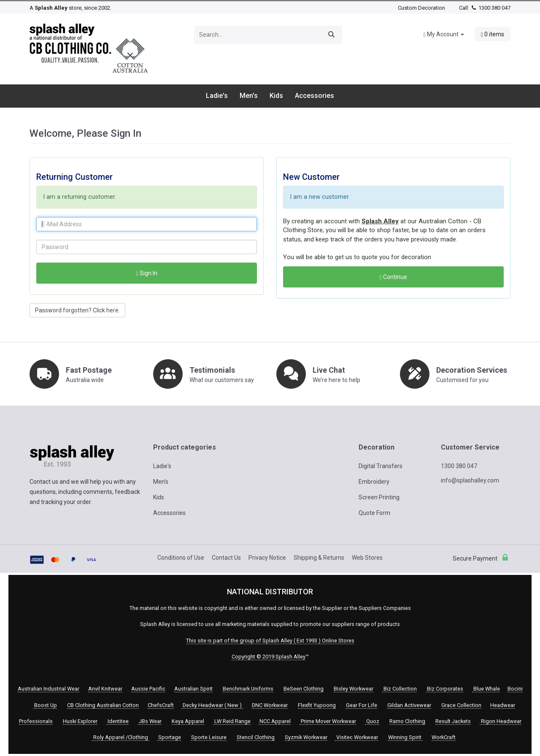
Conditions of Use (181, 558)
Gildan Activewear (409, 705)
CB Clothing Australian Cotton (103, 705)
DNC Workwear (270, 705)
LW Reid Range (232, 721)
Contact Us (226, 558)
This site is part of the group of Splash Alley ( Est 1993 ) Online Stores (270, 641)
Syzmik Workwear (306, 737)
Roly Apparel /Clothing (121, 737)
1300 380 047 (490, 8)
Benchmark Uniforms (248, 689)
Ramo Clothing (407, 721)
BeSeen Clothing (304, 689)
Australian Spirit (193, 689)
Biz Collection (400, 689)
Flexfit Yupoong (317, 705)
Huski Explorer (80, 721)
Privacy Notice (267, 558)
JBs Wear (150, 721)
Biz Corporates (444, 689)
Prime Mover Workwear (328, 721)
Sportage (169, 737)
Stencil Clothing (256, 737)
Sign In (146, 273)
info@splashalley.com (470, 480)
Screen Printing (379, 497)
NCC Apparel (274, 721)
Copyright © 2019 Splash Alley (269, 657)
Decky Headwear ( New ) (212, 705)
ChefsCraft (161, 705)
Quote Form (374, 513)
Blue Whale (486, 689)
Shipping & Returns (319, 558)
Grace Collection (461, 705)
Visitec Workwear (356, 737)
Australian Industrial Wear (49, 689)
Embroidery (374, 482)
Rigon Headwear (501, 721)
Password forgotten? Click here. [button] (77, 310)
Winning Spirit (405, 737)
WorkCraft (444, 737)
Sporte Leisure (209, 737)
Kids (276, 96)
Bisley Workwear (354, 689)
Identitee (117, 721)
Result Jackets (453, 721)
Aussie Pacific (148, 689)
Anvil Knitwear (105, 689)
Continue (393, 277)
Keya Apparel (188, 721)
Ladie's (217, 96)
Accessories (315, 96)
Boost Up (45, 705)
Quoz (372, 721)
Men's (249, 96)
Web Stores (367, 558)
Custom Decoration (421, 8)
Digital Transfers (381, 466)
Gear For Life (362, 705)
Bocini (515, 689)
